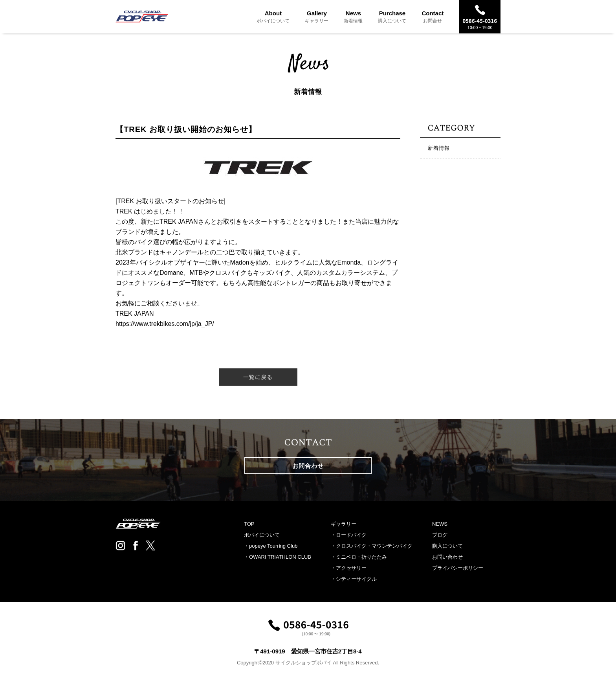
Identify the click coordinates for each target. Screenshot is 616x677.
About (273, 17)
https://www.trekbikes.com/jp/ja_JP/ (165, 324)
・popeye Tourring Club (271, 546)
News (353, 17)
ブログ (440, 535)
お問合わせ (308, 466)
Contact (433, 17)
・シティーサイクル (354, 579)
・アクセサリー (349, 568)
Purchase (392, 17)
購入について (447, 546)
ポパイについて (262, 535)
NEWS (440, 524)
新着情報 (439, 148)
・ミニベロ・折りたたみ (359, 557)
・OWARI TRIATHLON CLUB (278, 557)
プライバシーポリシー (458, 568)
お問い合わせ (447, 557)
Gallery (317, 17)
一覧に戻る (258, 377)
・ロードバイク (349, 535)
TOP (249, 524)
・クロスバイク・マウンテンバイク (372, 546)
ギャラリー (344, 524)
